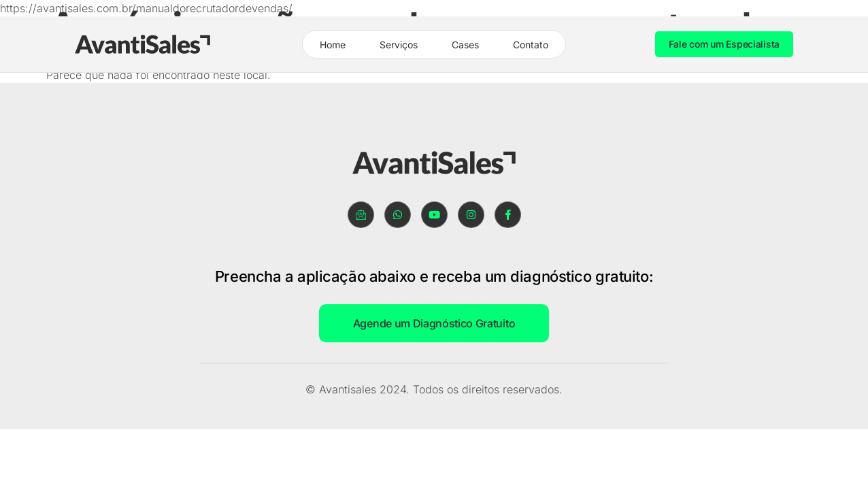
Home (333, 45)
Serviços (399, 45)
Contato (531, 45)
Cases (465, 45)
